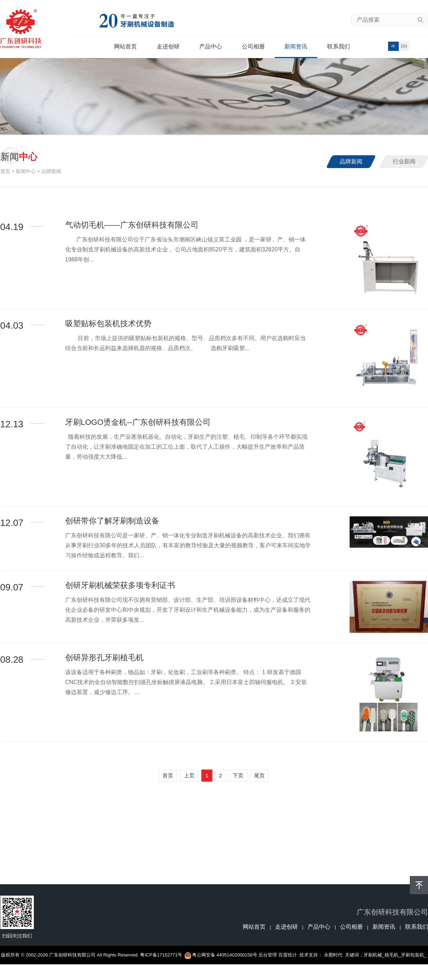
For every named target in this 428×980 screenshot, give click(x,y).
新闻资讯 (296, 46)
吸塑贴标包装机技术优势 (108, 324)
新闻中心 (26, 171)
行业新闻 (404, 161)
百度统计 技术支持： (301, 955)
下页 (238, 775)
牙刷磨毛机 (214, 973)
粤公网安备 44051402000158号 (221, 955)
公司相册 (253, 46)
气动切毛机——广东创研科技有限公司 (132, 225)
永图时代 (333, 955)
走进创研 (168, 46)
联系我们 (339, 46)
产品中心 (211, 46)
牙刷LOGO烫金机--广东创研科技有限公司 (138, 422)
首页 (5, 171)
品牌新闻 (351, 161)
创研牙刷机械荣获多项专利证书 (120, 585)
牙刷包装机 (412, 955)
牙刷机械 (373, 955)
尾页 (259, 775)
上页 (189, 775)
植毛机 (391, 955)
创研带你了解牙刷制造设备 (112, 521)
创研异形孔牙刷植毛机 (104, 658)
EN (404, 46)
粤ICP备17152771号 (161, 955)
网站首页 (125, 46)
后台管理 (268, 955)
